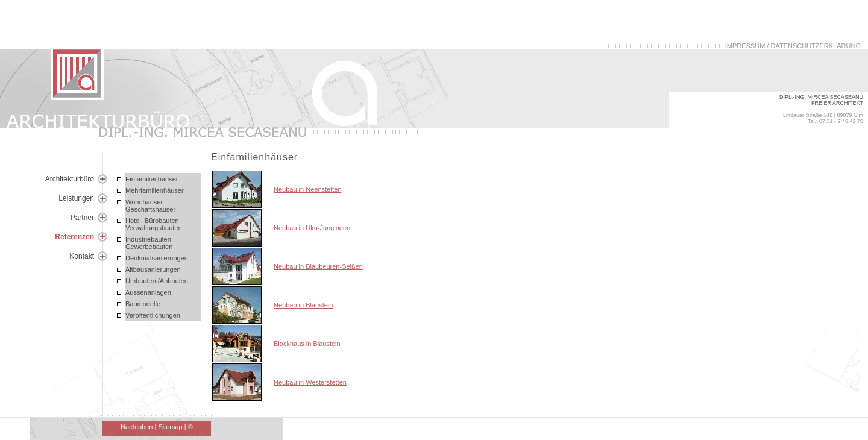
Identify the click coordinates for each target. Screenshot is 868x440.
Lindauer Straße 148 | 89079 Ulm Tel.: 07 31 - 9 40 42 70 (823, 118)
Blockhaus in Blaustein (307, 344)
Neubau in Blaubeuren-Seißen (318, 266)
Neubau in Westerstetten (310, 382)
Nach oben (137, 427)
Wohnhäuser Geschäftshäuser (150, 206)
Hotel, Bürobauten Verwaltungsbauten (154, 224)
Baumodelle (143, 304)
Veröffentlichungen (153, 315)
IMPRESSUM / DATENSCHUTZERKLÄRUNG (793, 46)
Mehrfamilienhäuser (155, 190)
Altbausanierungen (153, 269)
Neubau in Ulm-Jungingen (312, 228)
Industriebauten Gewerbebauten (149, 243)
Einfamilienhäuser (152, 179)
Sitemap (170, 427)
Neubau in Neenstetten (308, 189)
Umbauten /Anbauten (157, 281)
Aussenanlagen (148, 292)
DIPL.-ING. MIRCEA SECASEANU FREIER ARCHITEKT (821, 100)
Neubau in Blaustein (303, 305)
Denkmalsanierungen (157, 258)
